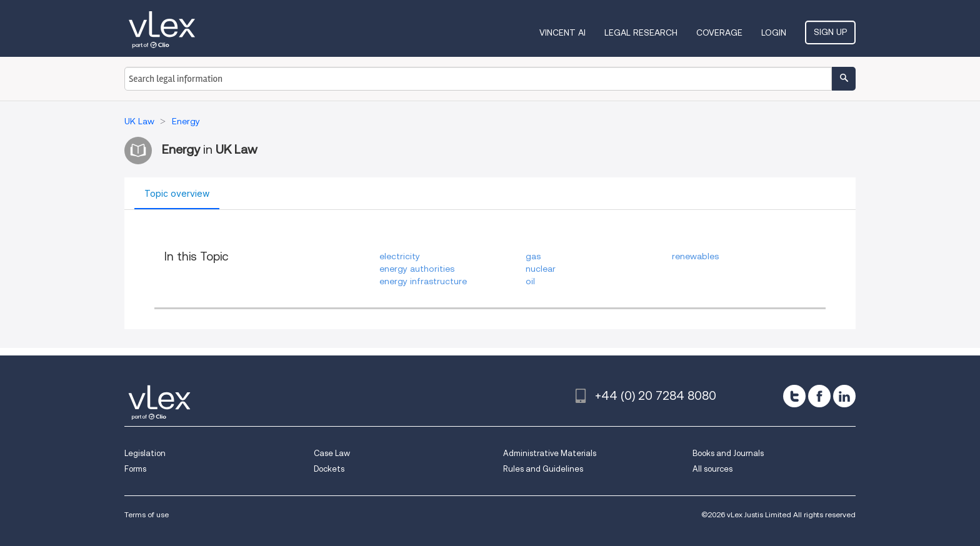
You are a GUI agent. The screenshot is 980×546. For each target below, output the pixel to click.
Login (774, 32)
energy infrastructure (423, 281)
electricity (400, 256)
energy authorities (417, 269)
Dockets (329, 469)
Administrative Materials (550, 453)
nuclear (541, 269)
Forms (135, 469)
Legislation (145, 453)
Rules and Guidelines (543, 469)
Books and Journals (728, 453)
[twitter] (794, 396)
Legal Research (641, 32)
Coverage (719, 32)
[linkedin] (844, 396)
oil (530, 281)
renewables (695, 256)
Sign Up (830, 32)
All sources (712, 469)
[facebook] (819, 396)
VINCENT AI (562, 32)
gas (533, 256)
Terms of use (147, 514)
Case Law (332, 453)
